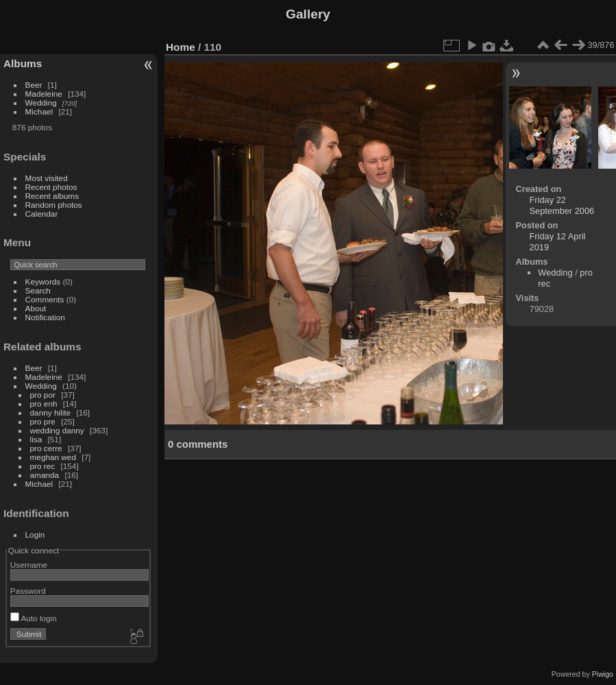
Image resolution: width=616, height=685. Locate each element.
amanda (45, 475)
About (36, 308)
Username (29, 565)
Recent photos (51, 187)
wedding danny (57, 430)
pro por (43, 395)
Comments (45, 299)
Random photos (54, 205)
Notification (45, 317)
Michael (39, 111)
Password (28, 591)
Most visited (47, 178)
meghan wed (53, 457)
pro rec (43, 466)
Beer (34, 85)
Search (38, 290)
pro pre (43, 421)
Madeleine (44, 94)
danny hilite (51, 412)
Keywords (43, 281)
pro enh (44, 404)
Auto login (34, 618)
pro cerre (46, 448)
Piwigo (603, 674)
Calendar (42, 214)
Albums (23, 63)
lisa (36, 439)
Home (181, 47)
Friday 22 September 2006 (562, 205)
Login (35, 534)
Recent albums (52, 196)
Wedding (41, 103)
